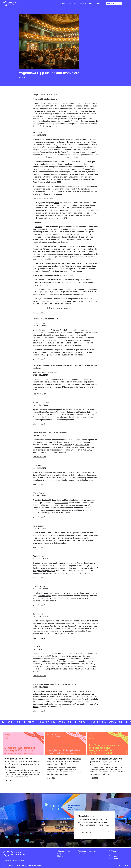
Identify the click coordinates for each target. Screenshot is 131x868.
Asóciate (100, 3)
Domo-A (125, 866)
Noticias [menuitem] (61, 856)
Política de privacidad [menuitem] (34, 866)
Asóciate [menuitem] (81, 854)
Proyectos (82, 3)
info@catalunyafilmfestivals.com (13, 860)
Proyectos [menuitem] (61, 854)
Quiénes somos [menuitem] (64, 851)
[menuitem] (118, 851)
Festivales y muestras (67, 3)
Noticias (91, 3)
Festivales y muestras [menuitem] (87, 851)
